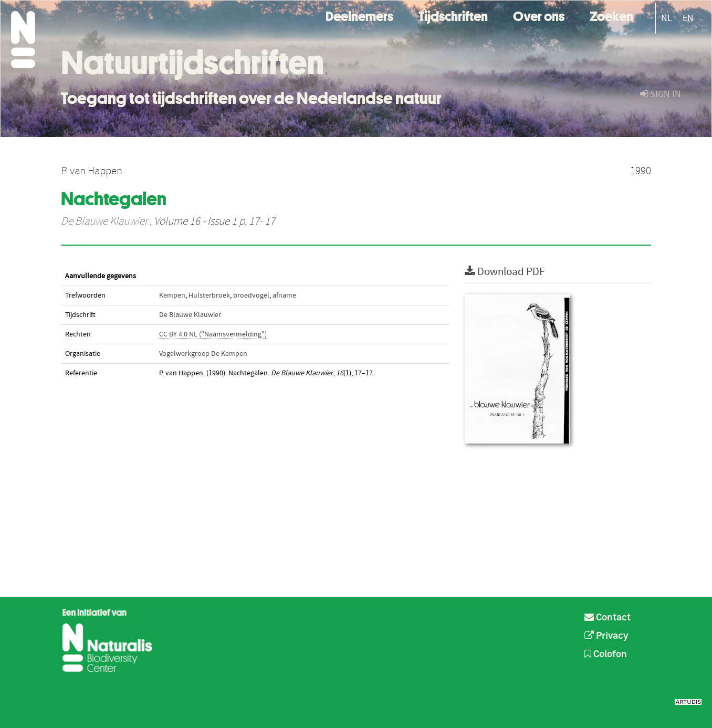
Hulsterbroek (209, 296)
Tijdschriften (453, 15)
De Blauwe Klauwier (104, 221)
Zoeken (611, 15)
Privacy (606, 636)
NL (667, 18)
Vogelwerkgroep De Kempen (203, 354)
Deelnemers (359, 15)
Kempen (172, 296)
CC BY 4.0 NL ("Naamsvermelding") (213, 334)
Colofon (606, 655)
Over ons (539, 15)
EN (688, 18)
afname (284, 296)
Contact (608, 618)
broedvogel (251, 296)
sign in (661, 94)
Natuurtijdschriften (192, 62)
